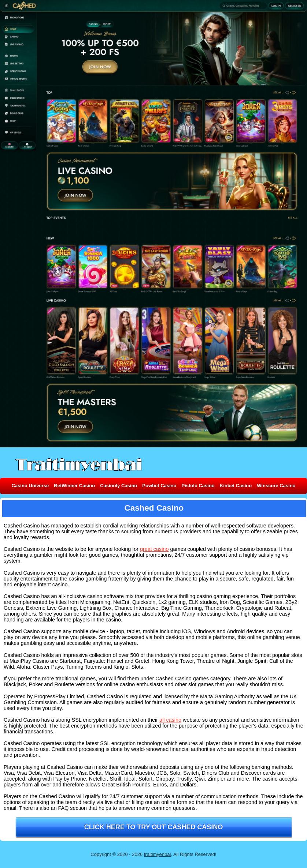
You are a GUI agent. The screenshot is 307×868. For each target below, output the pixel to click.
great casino (154, 549)
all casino (170, 720)
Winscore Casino (276, 486)
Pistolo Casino (198, 486)
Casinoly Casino (119, 486)
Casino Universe (30, 486)
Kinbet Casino (236, 486)
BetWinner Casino (74, 486)
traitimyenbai (158, 854)
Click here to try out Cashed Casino (154, 827)
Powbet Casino (159, 486)
